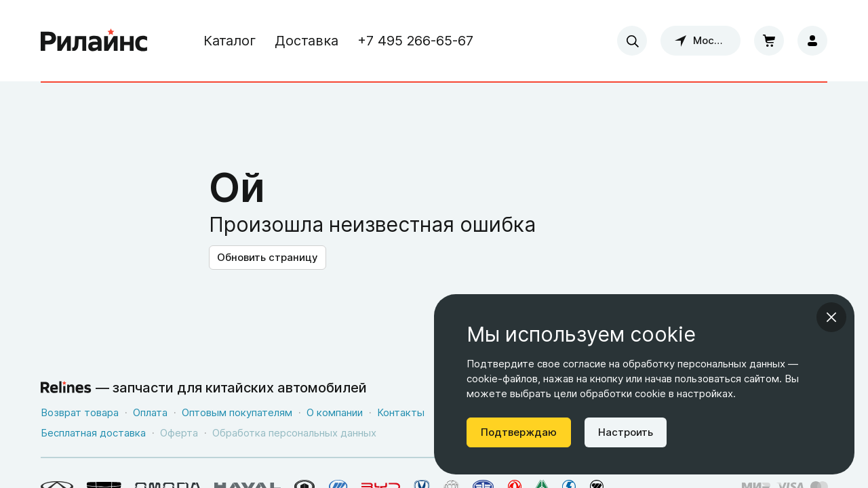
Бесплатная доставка (93, 433)
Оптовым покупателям (237, 412)
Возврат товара (80, 412)
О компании (335, 412)
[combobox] (632, 41)
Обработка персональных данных (294, 433)
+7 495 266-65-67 (415, 41)
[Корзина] (769, 41)
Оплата (150, 412)
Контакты (401, 412)
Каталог (230, 41)
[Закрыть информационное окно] (831, 317)
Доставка (307, 41)
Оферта (179, 433)
